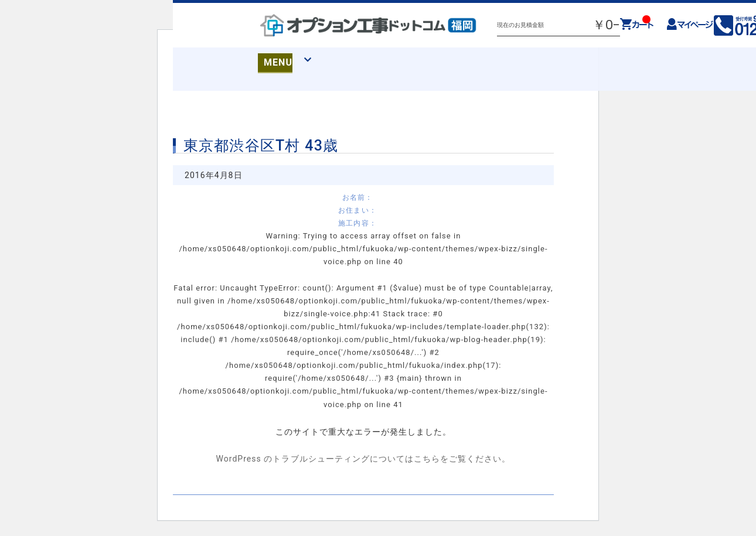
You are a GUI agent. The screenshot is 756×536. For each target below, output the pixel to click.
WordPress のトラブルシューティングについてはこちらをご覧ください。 (363, 459)
